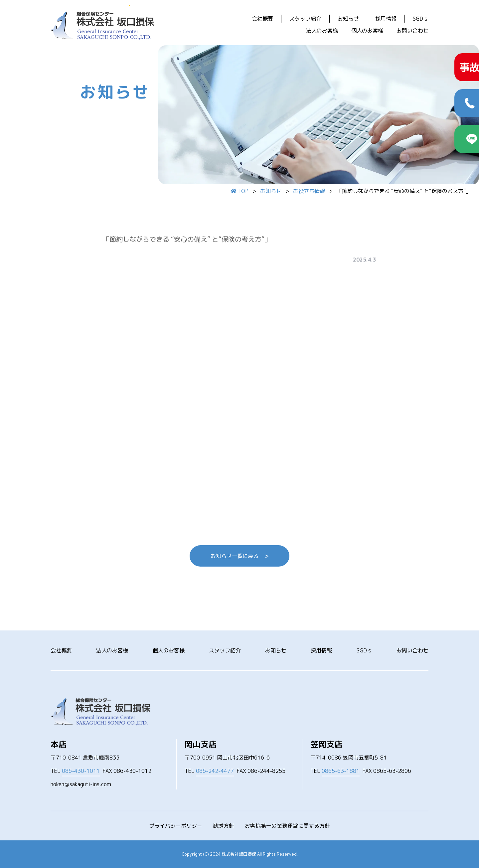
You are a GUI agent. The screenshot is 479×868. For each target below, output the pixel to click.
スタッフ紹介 (305, 19)
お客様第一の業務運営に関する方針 (287, 826)
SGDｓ (421, 19)
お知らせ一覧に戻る (239, 556)
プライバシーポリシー (176, 826)
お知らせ (348, 19)
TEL (75, 771)
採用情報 (386, 19)
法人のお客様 (322, 31)
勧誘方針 (224, 826)
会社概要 (262, 19)
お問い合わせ (412, 31)
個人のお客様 (367, 31)
